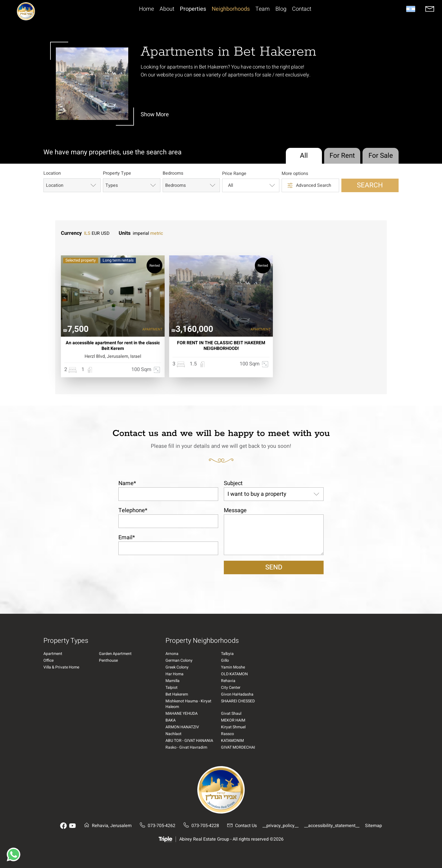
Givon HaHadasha (237, 694)
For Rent (342, 156)
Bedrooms (173, 174)
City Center (231, 688)
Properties (193, 9)
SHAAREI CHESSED (238, 701)
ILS (87, 233)
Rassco (227, 734)
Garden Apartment (115, 654)
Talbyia (227, 654)
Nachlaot (174, 734)
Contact (302, 9)
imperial (141, 233)
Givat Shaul (231, 714)
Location (52, 174)
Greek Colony (177, 667)
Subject (233, 483)
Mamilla (173, 681)
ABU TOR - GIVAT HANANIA (189, 741)
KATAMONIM (232, 741)
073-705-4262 (156, 826)
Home (146, 9)
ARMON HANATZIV (182, 727)
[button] (14, 854)
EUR (96, 233)
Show (155, 115)
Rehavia (228, 681)
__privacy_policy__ (280, 826)
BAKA (171, 720)
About (167, 9)
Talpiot (172, 688)
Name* (127, 483)
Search (370, 185)
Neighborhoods (231, 9)
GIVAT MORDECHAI (238, 748)
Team (263, 9)
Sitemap (374, 826)
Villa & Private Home (61, 667)
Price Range (234, 174)
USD (105, 233)
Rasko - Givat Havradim (186, 748)
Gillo (225, 661)
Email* (127, 537)
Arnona (172, 654)
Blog (281, 9)
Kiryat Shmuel (233, 727)
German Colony (179, 661)
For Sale (381, 156)
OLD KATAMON (234, 674)
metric (157, 233)
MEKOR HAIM (233, 720)
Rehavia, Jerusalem (107, 826)
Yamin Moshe (233, 667)
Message (235, 510)
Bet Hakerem (177, 694)
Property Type (117, 174)
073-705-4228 (200, 826)
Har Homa (174, 674)
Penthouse (108, 661)
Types (131, 185)
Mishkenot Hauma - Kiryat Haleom (188, 704)
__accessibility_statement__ (332, 826)
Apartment (53, 654)
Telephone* (133, 510)
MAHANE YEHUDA (182, 714)
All (304, 156)
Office (48, 661)
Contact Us (241, 826)
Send (274, 567)
